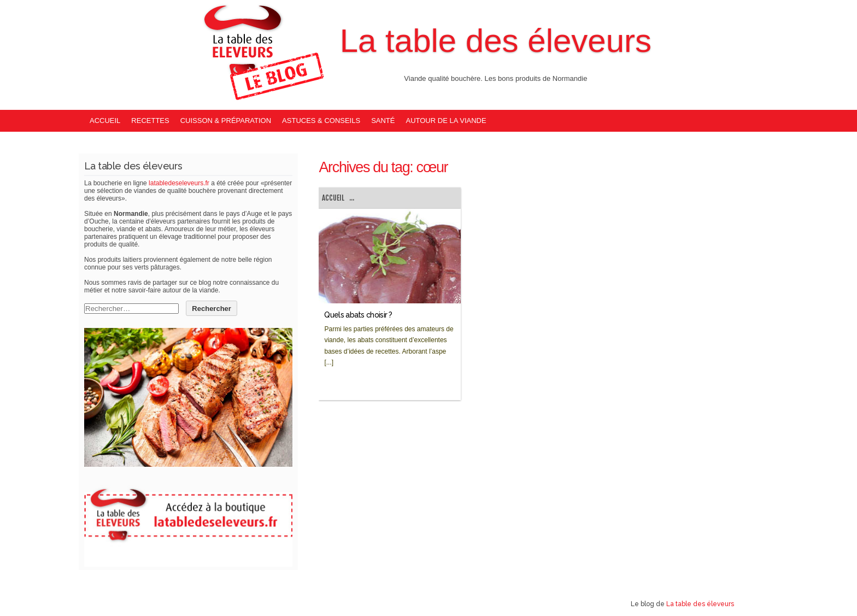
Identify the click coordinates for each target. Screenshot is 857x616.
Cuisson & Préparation (226, 121)
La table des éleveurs (496, 41)
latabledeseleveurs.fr (179, 183)
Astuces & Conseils (321, 121)
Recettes (150, 121)
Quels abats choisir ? (358, 315)
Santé (383, 121)
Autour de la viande (446, 121)
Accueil (105, 121)
